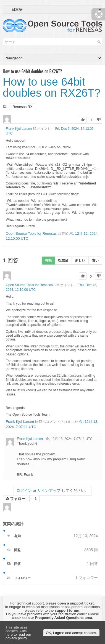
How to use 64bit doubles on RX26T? (52, 87)
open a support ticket (76, 603)
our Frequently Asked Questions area (60, 618)
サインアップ (49, 490)
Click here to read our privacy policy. (18, 634)
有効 (48, 260)
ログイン (24, 490)
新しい (80, 260)
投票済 (63, 260)
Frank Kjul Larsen (19, 129)
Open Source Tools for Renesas (31, 233)
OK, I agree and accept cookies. (71, 633)
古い (95, 260)
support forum (67, 610)
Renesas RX (23, 107)
